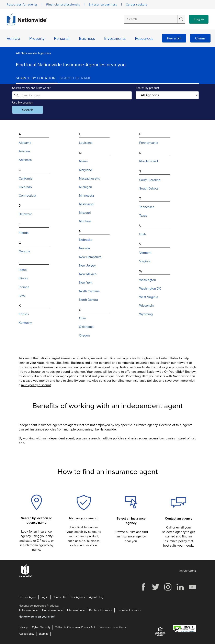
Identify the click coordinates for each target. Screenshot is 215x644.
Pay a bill (174, 38)
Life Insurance (76, 610)
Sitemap (43, 634)
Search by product (146, 88)
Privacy (23, 627)
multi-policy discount (36, 385)
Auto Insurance (28, 610)
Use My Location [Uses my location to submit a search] (26, 103)
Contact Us (60, 597)
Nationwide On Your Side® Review (171, 372)
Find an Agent (28, 597)
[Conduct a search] (151, 19)
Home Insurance (53, 610)
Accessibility (26, 634)
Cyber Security (41, 627)
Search (31, 110)
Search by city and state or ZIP (35, 88)
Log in (199, 19)
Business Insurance (129, 610)
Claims (200, 38)
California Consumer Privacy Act (75, 627)
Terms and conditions (113, 627)
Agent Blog (96, 597)
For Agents (78, 597)
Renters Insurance (101, 610)
